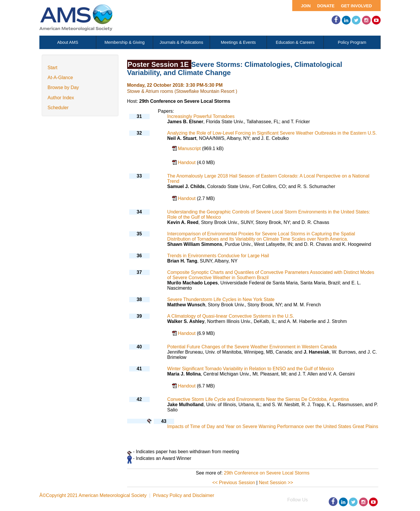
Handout (187, 162)
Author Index (61, 98)
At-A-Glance (60, 78)
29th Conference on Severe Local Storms (267, 473)
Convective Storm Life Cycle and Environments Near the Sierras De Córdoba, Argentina (258, 399)
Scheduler (58, 108)
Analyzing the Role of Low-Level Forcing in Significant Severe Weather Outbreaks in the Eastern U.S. (272, 133)
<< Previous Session (234, 483)
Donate (326, 6)
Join (306, 6)
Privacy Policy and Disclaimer (183, 495)
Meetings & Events (238, 42)
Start (52, 68)
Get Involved (356, 6)
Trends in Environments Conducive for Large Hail (218, 256)
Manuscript (190, 148)
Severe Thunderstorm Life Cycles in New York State (221, 299)
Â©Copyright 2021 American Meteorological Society (93, 495)
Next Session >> (276, 483)
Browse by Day (63, 87)
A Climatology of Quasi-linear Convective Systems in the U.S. (231, 316)
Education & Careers (295, 42)
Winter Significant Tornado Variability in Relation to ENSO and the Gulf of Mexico (250, 369)
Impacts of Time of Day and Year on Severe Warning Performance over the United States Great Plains (273, 426)
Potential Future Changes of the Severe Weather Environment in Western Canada (252, 347)
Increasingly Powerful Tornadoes (201, 116)
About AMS (68, 42)
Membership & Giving (125, 42)
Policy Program (352, 42)
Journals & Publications (181, 42)
